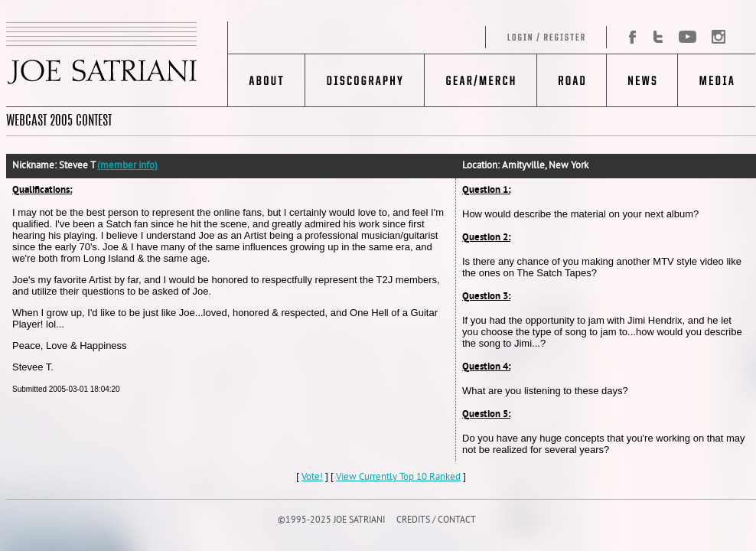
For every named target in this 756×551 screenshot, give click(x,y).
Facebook (627, 37)
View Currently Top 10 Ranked (398, 478)
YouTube (687, 37)
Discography (365, 80)
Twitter (658, 37)
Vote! (312, 478)
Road (571, 80)
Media (717, 80)
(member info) (127, 166)
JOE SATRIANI (117, 64)
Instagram (714, 37)
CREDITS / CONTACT (436, 521)
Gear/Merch (480, 80)
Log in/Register (418, 37)
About (267, 80)
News (642, 80)
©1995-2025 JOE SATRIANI (331, 521)
